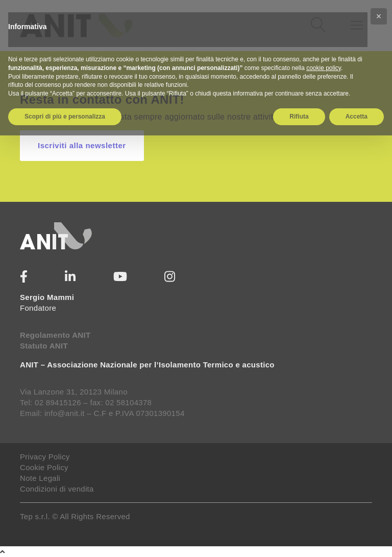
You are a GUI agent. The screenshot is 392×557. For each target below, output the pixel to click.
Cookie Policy (44, 467)
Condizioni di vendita (57, 489)
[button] (379, 16)
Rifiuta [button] (299, 117)
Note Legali (40, 478)
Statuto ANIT (44, 346)
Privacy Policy (45, 457)
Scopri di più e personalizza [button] (65, 117)
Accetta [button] (357, 117)
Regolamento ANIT (55, 335)
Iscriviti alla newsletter (82, 145)
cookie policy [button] (324, 68)
